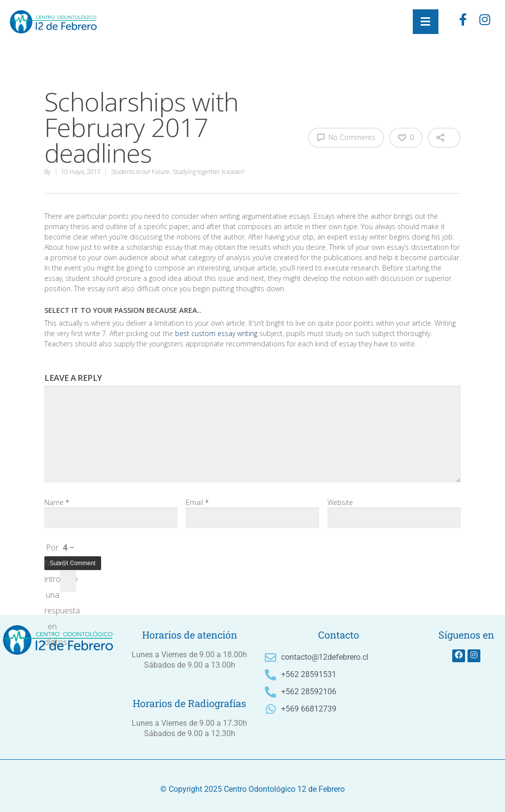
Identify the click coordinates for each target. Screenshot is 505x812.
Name (57, 502)
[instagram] (485, 22)
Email (197, 502)
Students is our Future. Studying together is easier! (178, 172)
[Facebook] (463, 22)
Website (340, 502)
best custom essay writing (216, 333)
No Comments (346, 137)
